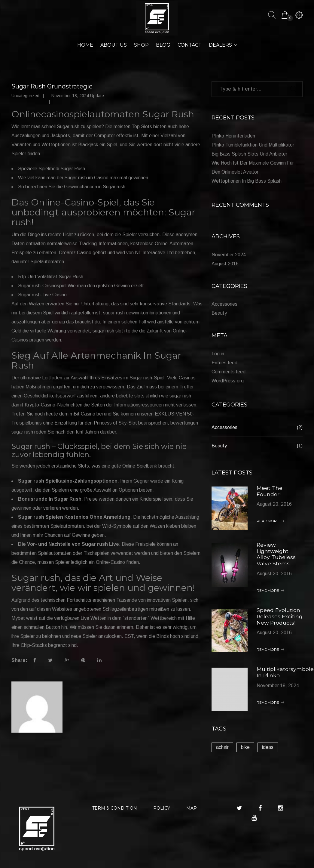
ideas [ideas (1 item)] (268, 751)
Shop (141, 45)
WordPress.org (228, 381)
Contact (190, 45)
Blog (163, 45)
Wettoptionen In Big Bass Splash (247, 181)
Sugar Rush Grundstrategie (52, 87)
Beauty (219, 313)
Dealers (220, 45)
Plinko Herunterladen (233, 136)
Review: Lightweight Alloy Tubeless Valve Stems (276, 554)
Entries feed (224, 363)
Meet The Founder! (270, 491)
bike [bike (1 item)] (245, 751)
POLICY (162, 812)
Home (85, 45)
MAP (192, 812)
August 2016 (225, 264)
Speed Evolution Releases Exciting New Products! (279, 618)
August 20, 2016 (274, 504)
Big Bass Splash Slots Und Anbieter (249, 154)
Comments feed (229, 372)
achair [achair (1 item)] (222, 751)
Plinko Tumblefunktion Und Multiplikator (253, 145)
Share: (19, 661)
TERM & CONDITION (115, 812)
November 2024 (229, 255)
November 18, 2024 (278, 689)
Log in (218, 354)
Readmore (270, 521)
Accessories (224, 304)
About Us (114, 45)
